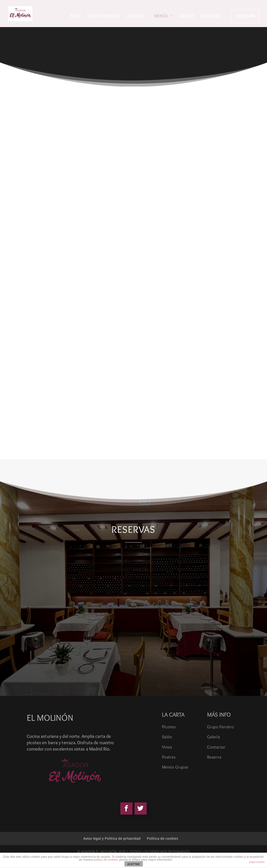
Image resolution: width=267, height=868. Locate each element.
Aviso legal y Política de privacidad (112, 838)
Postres (169, 757)
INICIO (76, 16)
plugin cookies (257, 862)
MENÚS (161, 16)
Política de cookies (162, 838)
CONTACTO (210, 16)
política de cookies (106, 860)
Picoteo (169, 727)
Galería (214, 737)
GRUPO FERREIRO (104, 16)
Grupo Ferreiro (220, 727)
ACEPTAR (133, 864)
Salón (167, 737)
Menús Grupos (175, 767)
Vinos (167, 747)
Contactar (216, 747)
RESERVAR (245, 16)
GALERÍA (186, 16)
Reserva (214, 757)
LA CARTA (135, 16)
